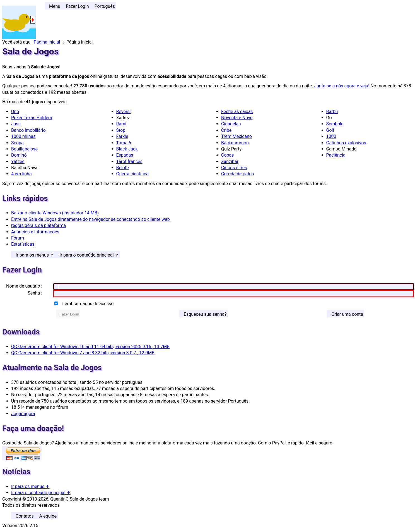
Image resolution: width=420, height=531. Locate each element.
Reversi (124, 112)
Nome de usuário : (24, 286)
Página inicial (47, 42)
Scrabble (335, 124)
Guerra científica (132, 174)
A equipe (48, 516)
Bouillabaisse (24, 149)
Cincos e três (234, 168)
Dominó (19, 155)
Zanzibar (230, 162)
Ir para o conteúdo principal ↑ (89, 255)
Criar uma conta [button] (347, 314)
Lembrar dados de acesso (88, 304)
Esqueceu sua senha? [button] (205, 314)
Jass (16, 124)
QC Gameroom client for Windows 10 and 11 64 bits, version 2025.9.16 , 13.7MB (90, 347)
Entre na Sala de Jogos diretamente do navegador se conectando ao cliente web (90, 219)
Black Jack (127, 149)
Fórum (18, 238)
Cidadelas (231, 124)
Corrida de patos (238, 174)
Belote (123, 168)
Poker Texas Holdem (32, 118)
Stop (121, 130)
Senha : (35, 293)
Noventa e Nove (237, 118)
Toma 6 (124, 143)
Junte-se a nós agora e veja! (342, 86)
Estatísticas (23, 244)
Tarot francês (129, 162)
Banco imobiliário (28, 130)
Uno (15, 112)
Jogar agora (23, 414)
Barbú (332, 112)
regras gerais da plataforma (38, 225)
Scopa (17, 143)
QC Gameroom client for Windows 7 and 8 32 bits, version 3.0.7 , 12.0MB (83, 353)
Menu (55, 6)
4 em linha (21, 174)
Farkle (122, 136)
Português (105, 6)
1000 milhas (23, 136)
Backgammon (235, 143)
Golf (330, 130)
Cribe (226, 130)
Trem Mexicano (236, 136)
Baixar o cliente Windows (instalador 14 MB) (55, 213)
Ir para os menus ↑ (35, 255)
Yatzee (18, 162)
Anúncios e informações (35, 232)
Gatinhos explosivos (346, 143)
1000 (331, 136)
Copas (227, 155)
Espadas (125, 155)
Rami (121, 124)
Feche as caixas (237, 112)
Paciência (336, 155)
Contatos (25, 516)
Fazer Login (77, 6)
